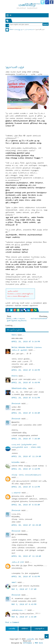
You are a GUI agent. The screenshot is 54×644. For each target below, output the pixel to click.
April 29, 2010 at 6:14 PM (26, 487)
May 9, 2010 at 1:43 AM (24, 617)
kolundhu (16, 462)
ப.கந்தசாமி (16, 493)
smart (14, 583)
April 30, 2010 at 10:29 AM (26, 525)
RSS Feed (37, 4)
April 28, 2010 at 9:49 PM (26, 383)
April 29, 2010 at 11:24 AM (26, 457)
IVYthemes (27, 643)
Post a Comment (12, 623)
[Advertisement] (27, 48)
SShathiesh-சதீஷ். (19, 389)
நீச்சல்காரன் (16, 404)
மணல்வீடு (30, 639)
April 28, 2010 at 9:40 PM (26, 370)
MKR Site (39, 643)
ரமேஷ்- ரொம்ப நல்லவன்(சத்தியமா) (26, 475)
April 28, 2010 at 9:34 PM (26, 342)
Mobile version (29, 4)
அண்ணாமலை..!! (19, 610)
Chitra (15, 376)
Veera (14, 335)
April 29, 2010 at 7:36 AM (26, 439)
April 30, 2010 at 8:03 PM (26, 577)
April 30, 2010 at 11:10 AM (26, 556)
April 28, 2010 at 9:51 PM (26, 398)
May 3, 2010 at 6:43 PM (24, 605)
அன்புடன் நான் (18, 562)
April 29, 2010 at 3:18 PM (26, 469)
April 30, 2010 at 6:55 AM (26, 505)
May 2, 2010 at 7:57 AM (24, 589)
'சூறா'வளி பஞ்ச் (15, 67)
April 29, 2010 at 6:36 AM (26, 413)
